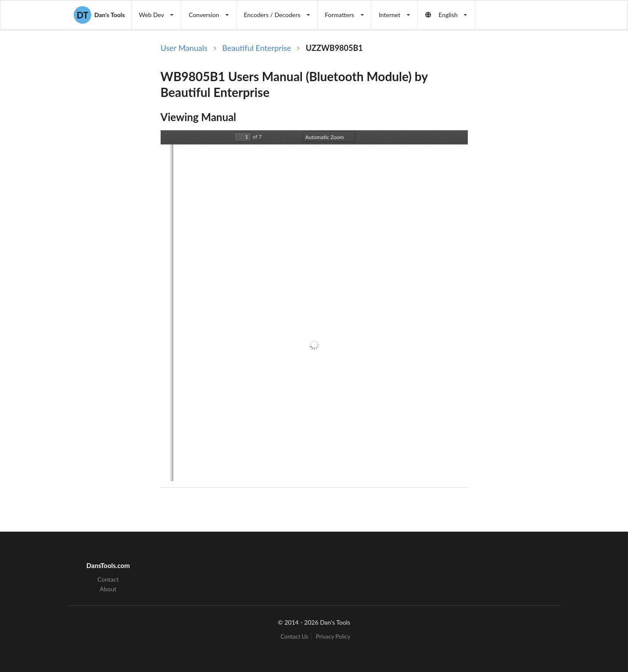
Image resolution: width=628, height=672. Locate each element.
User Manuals (184, 48)
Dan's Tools (99, 15)
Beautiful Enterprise (257, 48)
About (108, 589)
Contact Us (294, 637)
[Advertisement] (540, 186)
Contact (108, 579)
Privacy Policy (333, 637)
